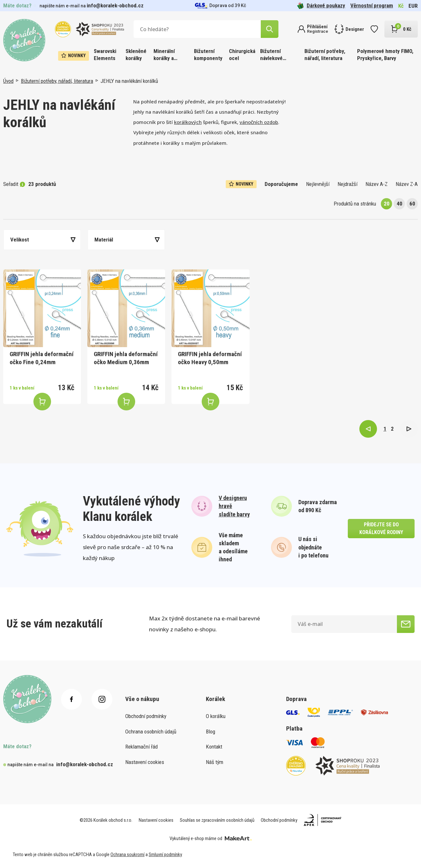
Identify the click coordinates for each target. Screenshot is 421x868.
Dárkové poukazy (321, 6)
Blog (210, 732)
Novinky (74, 56)
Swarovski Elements (105, 55)
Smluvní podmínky (165, 855)
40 (399, 204)
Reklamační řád (141, 747)
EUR (413, 6)
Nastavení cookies (145, 762)
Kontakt (214, 747)
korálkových (188, 122)
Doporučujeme (281, 184)
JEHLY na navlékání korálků (129, 81)
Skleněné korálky (136, 55)
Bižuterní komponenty (208, 55)
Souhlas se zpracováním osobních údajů (217, 820)
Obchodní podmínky (146, 716)
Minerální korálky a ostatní (164, 55)
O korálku (216, 716)
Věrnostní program (372, 5)
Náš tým (215, 762)
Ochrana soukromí (127, 855)
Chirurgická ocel (242, 55)
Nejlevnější (318, 184)
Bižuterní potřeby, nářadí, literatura (325, 55)
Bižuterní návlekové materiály (271, 55)
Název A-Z (377, 184)
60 (412, 204)
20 (387, 204)
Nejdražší (347, 184)
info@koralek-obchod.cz (115, 5)
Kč (401, 6)
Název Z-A (407, 184)
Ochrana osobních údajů (151, 732)
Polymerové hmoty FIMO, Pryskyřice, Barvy (385, 55)
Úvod (8, 81)
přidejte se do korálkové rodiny (381, 528)
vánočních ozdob (259, 122)
